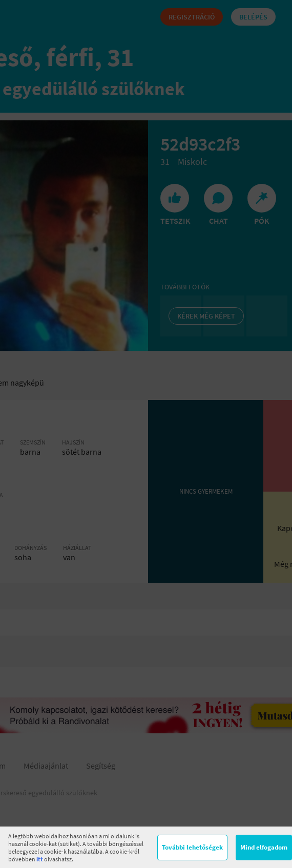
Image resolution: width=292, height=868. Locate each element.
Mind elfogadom (264, 847)
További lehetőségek (192, 847)
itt (40, 859)
